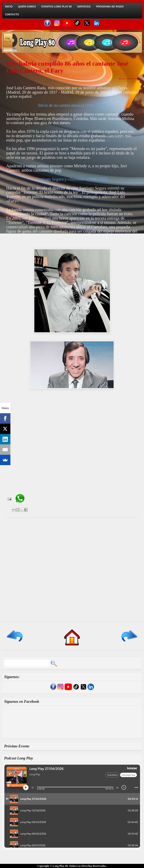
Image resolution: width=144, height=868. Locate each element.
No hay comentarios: (128, 78)
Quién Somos (27, 7)
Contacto (12, 15)
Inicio (9, 7)
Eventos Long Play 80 (57, 7)
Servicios (84, 7)
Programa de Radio (110, 7)
